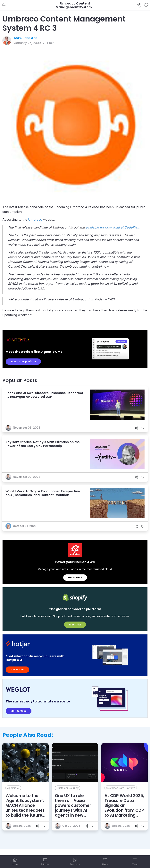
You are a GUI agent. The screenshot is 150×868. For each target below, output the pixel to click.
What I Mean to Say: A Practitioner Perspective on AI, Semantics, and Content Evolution (43, 493)
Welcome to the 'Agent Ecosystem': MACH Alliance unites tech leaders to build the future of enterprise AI (25, 808)
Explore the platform (23, 361)
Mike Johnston (26, 38)
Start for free (19, 711)
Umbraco (35, 219)
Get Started (75, 577)
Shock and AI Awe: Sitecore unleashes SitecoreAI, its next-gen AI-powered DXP (45, 395)
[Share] (139, 5)
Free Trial (75, 625)
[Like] (146, 5)
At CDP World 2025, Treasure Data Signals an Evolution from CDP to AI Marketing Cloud (124, 808)
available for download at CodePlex (112, 227)
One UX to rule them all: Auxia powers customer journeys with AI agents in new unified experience (74, 808)
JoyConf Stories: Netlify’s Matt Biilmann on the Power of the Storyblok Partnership (43, 444)
